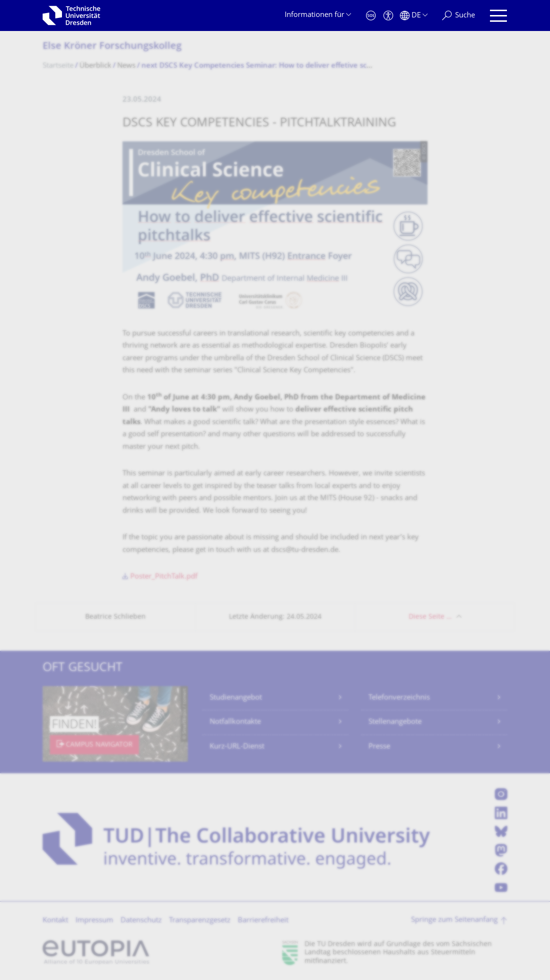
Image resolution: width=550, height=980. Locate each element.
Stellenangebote (395, 722)
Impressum (94, 921)
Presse (379, 747)
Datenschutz (141, 921)
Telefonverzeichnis (399, 698)
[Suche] (458, 16)
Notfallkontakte (235, 722)
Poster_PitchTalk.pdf (164, 577)
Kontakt (55, 921)
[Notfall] (371, 16)
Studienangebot (236, 698)
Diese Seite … (430, 617)
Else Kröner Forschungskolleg (112, 47)
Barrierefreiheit (263, 921)
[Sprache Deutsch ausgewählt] (414, 16)
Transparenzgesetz (200, 921)
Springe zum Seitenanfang (454, 920)
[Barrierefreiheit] (388, 16)
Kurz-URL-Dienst (237, 747)
